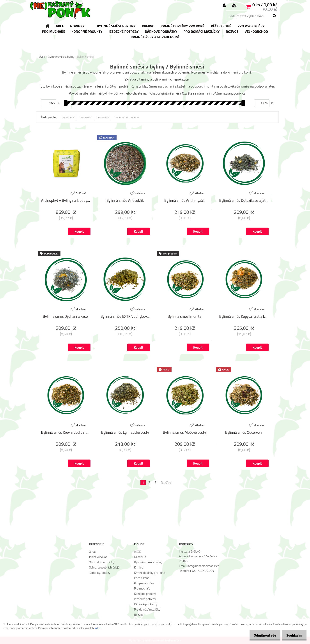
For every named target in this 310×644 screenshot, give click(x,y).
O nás (93, 552)
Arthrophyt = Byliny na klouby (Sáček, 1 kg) (66, 201)
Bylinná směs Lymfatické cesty (125, 433)
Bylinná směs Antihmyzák (184, 201)
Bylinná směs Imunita (184, 317)
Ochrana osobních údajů (104, 567)
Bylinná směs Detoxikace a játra (244, 201)
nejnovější (103, 117)
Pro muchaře (142, 588)
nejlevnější (68, 117)
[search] (274, 16)
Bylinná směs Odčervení (244, 433)
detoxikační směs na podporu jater (249, 86)
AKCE (137, 552)
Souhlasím (293, 635)
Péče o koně (142, 578)
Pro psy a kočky (144, 583)
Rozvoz (139, 615)
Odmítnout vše (261, 635)
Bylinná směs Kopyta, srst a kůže (244, 317)
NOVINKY (140, 557)
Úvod (42, 57)
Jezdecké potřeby (145, 599)
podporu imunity (203, 86)
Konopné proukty (145, 594)
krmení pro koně (240, 72)
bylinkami (160, 79)
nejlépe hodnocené (127, 117)
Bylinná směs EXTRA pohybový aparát (125, 317)
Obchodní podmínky (102, 562)
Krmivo (139, 567)
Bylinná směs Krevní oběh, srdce (66, 433)
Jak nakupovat (98, 557)
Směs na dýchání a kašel (167, 86)
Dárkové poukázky (146, 604)
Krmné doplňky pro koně (150, 573)
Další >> (166, 483)
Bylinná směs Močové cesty (185, 433)
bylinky (108, 93)
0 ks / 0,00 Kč (265, 5)
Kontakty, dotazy (100, 573)
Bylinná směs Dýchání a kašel (66, 317)
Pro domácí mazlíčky (147, 609)
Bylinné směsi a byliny (61, 57)
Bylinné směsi (72, 72)
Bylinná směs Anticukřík (125, 201)
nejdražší (86, 117)
